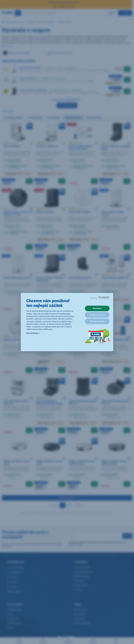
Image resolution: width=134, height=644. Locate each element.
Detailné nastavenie (97, 315)
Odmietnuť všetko (97, 321)
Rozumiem (97, 308)
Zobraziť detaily (33, 333)
